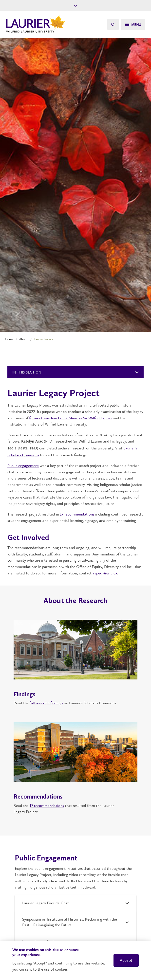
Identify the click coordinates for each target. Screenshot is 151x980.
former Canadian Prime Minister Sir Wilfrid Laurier (71, 418)
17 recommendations (77, 514)
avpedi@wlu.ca (105, 573)
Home (9, 339)
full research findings (46, 703)
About (23, 339)
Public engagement (23, 466)
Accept (126, 960)
